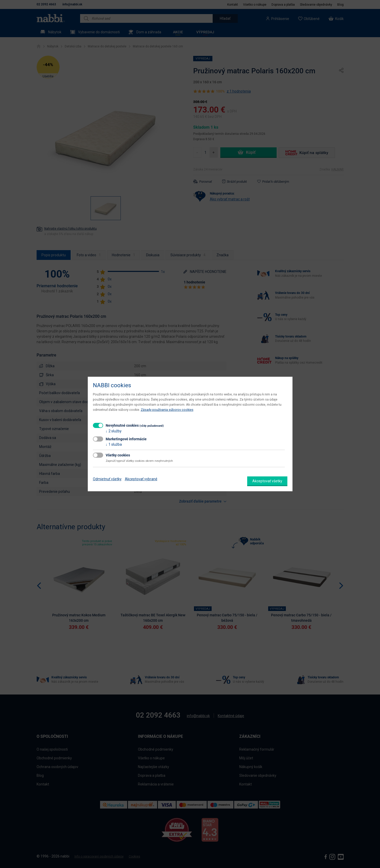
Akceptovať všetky (267, 481)
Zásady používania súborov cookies (167, 410)
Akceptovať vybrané (141, 479)
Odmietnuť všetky (107, 479)
